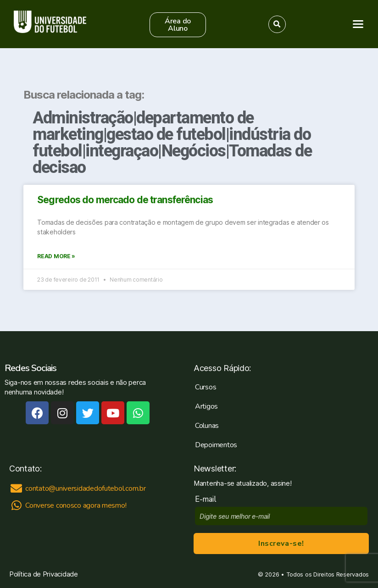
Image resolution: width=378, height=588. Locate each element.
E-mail (208, 499)
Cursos (206, 387)
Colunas (207, 426)
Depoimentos (216, 445)
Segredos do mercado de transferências (125, 200)
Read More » (56, 256)
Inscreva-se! (281, 544)
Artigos (206, 406)
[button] (178, 25)
